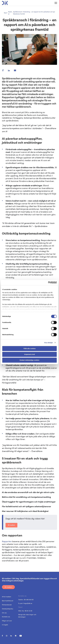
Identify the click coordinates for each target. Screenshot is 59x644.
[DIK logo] (5, 3)
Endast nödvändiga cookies (29, 360)
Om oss (4, 613)
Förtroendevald (7, 605)
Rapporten (7, 541)
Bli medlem (11, 525)
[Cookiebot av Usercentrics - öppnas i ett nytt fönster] (48, 283)
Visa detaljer (48, 343)
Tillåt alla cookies (29, 349)
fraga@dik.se (28, 603)
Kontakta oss (6, 617)
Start (5, 13)
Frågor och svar (7, 621)
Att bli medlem (7, 597)
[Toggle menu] (55, 3)
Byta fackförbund (8, 601)
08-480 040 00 (29, 600)
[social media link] (2, 636)
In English (5, 625)
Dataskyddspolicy (8, 609)
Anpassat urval (29, 354)
